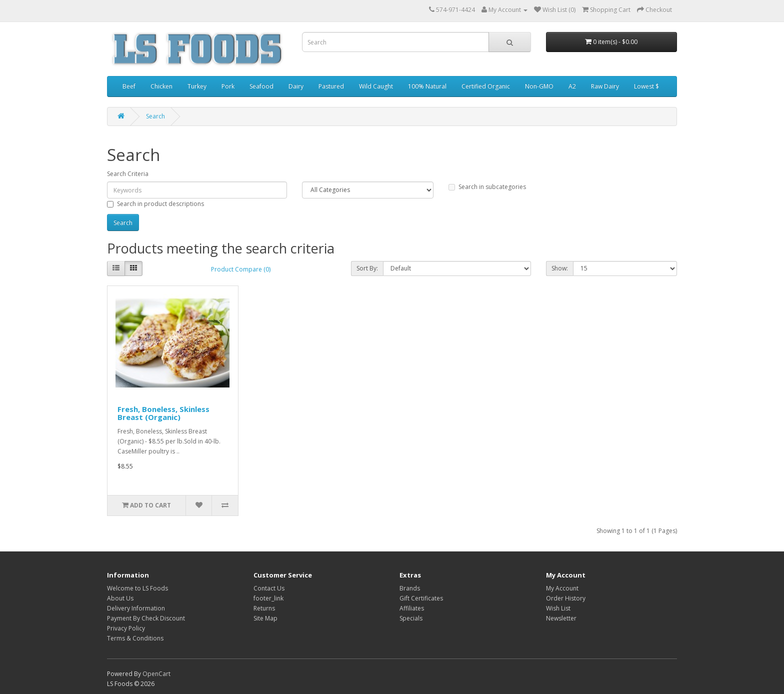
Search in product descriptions (155, 204)
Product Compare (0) (241, 269)
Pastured (331, 86)
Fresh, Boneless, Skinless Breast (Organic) (163, 413)
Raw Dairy (605, 86)
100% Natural (427, 86)
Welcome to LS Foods (137, 588)
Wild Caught (376, 86)
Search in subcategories (487, 187)
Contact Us (269, 588)
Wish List (558, 608)
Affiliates (412, 608)
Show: (560, 268)
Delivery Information (136, 608)
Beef (129, 86)
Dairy (296, 86)
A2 (572, 86)
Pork (228, 86)
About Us (120, 598)
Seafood (261, 86)
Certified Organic (486, 86)
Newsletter (561, 618)
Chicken (161, 86)
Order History (566, 598)
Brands (410, 588)
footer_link (268, 598)
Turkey (197, 86)
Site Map (265, 618)
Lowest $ (646, 86)
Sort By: (367, 268)
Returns (264, 608)
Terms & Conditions (135, 638)
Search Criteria (128, 174)
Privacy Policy (126, 628)
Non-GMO (539, 86)
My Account (562, 588)
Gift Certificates (421, 598)
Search (155, 116)
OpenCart (156, 674)
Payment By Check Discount (146, 618)
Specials (411, 618)
